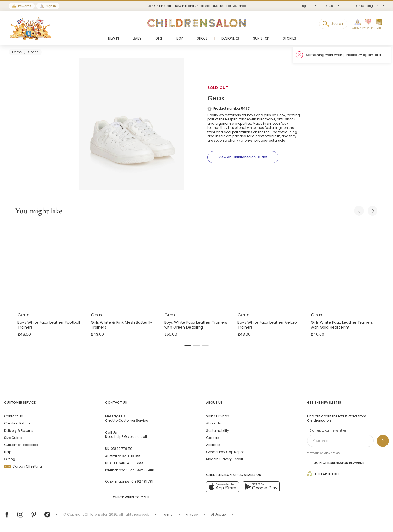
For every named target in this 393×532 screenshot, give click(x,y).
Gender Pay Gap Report (225, 452)
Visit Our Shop (218, 416)
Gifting (10, 459)
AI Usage (218, 514)
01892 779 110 (122, 449)
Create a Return (17, 423)
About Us (213, 423)
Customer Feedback (21, 445)
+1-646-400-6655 (129, 463)
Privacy (192, 514)
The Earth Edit (323, 474)
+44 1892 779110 (141, 470)
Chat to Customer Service (126, 418)
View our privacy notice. (324, 453)
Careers (213, 438)
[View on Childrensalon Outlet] (243, 157)
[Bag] (379, 24)
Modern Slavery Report (225, 459)
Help (8, 452)
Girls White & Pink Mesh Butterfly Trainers (122, 325)
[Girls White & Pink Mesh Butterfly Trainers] (123, 265)
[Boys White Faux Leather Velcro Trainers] (270, 265)
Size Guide (13, 438)
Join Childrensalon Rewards (336, 463)
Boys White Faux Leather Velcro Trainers (267, 325)
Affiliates (213, 445)
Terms (167, 514)
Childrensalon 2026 (101, 514)
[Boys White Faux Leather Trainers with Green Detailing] (197, 265)
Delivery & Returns (19, 431)
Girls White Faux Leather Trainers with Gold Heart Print (342, 325)
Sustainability (218, 431)
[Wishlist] (367, 24)
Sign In (51, 6)
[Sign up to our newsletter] (383, 441)
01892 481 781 (142, 481)
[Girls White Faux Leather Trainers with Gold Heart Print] (343, 265)
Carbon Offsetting (23, 466)
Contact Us (14, 416)
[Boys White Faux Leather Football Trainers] (50, 265)
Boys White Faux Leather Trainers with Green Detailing (196, 325)
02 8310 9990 (133, 456)
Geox (216, 98)
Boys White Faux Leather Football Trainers (49, 325)
